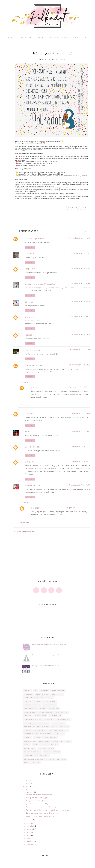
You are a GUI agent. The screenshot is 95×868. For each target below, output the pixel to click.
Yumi (28, 432)
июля (29, 832)
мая (28, 838)
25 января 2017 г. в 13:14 (80, 413)
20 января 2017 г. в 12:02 (80, 365)
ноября (30, 820)
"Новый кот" (49, 719)
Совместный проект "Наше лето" (36, 756)
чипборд (27, 763)
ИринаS (29, 414)
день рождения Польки (49, 741)
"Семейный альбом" (32, 727)
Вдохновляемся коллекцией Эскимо (40, 816)
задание (27, 745)
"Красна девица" (30, 709)
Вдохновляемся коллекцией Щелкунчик (42, 813)
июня (29, 835)
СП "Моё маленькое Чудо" (34, 759)
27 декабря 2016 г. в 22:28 (79, 268)
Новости (51, 748)
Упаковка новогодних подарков (39, 795)
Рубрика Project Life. (52, 752)
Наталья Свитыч (34, 365)
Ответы (25, 382)
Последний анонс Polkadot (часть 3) (45, 666)
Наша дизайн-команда (59, 38)
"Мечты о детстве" (46, 712)
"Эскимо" (27, 737)
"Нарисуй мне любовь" (33, 719)
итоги (35, 745)
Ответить (30, 247)
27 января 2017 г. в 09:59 (78, 387)
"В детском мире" (58, 691)
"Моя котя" (28, 716)
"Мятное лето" (41, 716)
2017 (27, 786)
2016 (27, 789)
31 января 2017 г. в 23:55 (80, 461)
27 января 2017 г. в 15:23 (80, 431)
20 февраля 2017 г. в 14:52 (77, 507)
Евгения (29, 302)
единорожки (66, 741)
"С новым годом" (59, 723)
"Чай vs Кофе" (45, 734)
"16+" (36, 691)
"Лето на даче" (54, 709)
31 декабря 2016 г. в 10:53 (79, 334)
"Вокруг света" (57, 694)
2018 (27, 783)
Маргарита (31, 269)
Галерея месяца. (30, 741)
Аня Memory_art (33, 485)
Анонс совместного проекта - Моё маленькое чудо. (49, 644)
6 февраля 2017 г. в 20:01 (80, 485)
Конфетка (44, 745)
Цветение (50, 759)
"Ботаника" (44, 691)
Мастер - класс (29, 748)
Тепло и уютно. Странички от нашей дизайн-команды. (48, 810)
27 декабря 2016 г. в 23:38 (79, 283)
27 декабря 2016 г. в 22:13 (79, 253)
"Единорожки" (50, 701)
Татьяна (29, 254)
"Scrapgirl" (38, 737)
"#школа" (27, 691)
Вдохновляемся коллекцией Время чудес (42, 807)
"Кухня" (42, 709)
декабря (30, 792)
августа (30, 829)
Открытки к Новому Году (36, 801)
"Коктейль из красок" (32, 705)
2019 (27, 780)
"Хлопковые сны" (31, 734)
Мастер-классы (79, 38)
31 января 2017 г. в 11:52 (80, 446)
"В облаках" (28, 694)
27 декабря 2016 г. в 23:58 (79, 301)
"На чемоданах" (55, 716)
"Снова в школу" (62, 727)
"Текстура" (28, 730)
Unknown (30, 317)
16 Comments (60, 59)
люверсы (54, 745)
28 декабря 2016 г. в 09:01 (79, 316)
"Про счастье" (44, 723)
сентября (30, 826)
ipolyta (29, 335)
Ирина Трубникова (35, 239)
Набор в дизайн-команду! (36, 798)
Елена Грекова (33, 447)
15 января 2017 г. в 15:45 (80, 350)
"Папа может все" (63, 719)
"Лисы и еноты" (30, 712)
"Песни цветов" (30, 723)
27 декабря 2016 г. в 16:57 (79, 238)
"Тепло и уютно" (41, 730)
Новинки (41, 748)
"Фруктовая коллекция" (59, 730)
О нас (21, 38)
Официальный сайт (36, 38)
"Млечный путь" (61, 712)
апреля (30, 841)
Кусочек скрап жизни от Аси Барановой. (46, 655)
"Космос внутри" (49, 705)
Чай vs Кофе (61, 759)
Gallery (36, 763)
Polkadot (36, 388)
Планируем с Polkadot (33, 752)
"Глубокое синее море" (33, 701)
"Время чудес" (47, 698)
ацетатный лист (51, 737)
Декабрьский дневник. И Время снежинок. (43, 804)
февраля (30, 844)
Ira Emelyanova (33, 350)
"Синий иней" (48, 727)
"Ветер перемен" (42, 694)
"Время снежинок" (31, 698)
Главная (10, 38)
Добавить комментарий (25, 531)
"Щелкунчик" (58, 734)
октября (30, 823)
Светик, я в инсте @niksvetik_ (40, 284)
